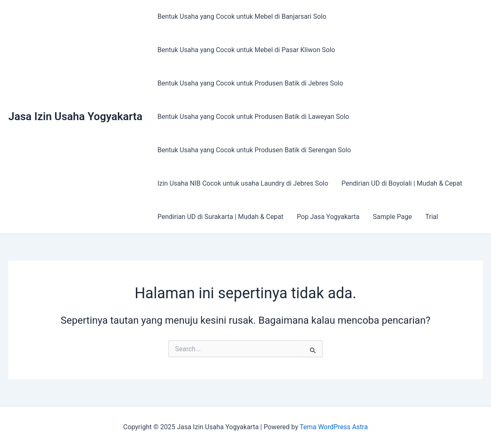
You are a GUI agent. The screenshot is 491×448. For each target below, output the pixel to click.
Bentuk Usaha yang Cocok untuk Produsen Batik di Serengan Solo (254, 150)
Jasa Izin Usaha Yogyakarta (75, 116)
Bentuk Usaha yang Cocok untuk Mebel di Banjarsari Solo (242, 16)
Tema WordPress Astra (334, 427)
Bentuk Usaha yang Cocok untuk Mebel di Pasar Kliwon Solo (246, 50)
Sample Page (393, 217)
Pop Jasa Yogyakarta (328, 217)
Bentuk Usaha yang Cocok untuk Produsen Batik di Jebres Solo (251, 83)
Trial (432, 217)
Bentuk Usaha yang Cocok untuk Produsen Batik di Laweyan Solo (253, 117)
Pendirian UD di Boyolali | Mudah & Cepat (402, 183)
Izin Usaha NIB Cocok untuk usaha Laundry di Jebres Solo (243, 183)
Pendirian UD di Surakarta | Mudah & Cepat (220, 217)
